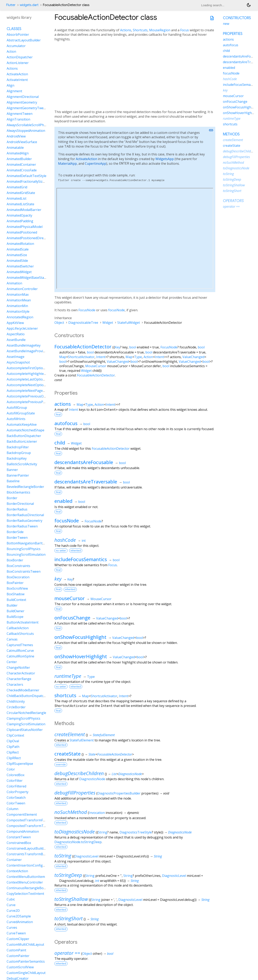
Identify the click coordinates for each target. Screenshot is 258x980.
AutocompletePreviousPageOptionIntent (38, 402)
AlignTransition (18, 119)
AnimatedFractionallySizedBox (29, 181)
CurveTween (16, 933)
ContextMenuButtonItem (26, 877)
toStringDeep (68, 875)
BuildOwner (16, 611)
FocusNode (87, 310)
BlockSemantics (18, 492)
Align (10, 85)
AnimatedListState (20, 204)
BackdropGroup (19, 453)
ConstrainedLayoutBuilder (27, 848)
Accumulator (16, 46)
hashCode (65, 540)
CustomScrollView (20, 967)
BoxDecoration (18, 577)
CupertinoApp (96, 164)
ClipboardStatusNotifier (25, 730)
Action (148, 357)
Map (63, 357)
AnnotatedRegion (20, 317)
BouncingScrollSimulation (26, 554)
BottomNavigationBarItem (27, 543)
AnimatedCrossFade (22, 170)
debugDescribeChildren (79, 773)
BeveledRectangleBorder (25, 487)
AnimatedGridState (21, 193)
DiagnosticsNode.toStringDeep (78, 842)
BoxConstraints (18, 566)
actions (63, 404)
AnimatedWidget (19, 272)
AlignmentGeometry (22, 102)
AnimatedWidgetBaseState (27, 278)
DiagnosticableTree (83, 323)
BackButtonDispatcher (24, 436)
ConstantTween (19, 837)
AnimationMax (18, 295)
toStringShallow (71, 899)
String (103, 832)
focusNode (117, 310)
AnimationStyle (18, 311)
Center (12, 662)
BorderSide (15, 532)
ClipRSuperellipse (20, 764)
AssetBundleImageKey (24, 345)
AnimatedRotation (20, 244)
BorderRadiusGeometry (24, 521)
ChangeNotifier (18, 668)
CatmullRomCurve (20, 651)
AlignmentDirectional (23, 97)
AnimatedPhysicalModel (25, 227)
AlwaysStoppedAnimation (26, 131)
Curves (12, 928)
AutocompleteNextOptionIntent (31, 385)
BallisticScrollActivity (22, 464)
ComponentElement (22, 814)
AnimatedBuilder (19, 159)
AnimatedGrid (17, 187)
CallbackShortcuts (20, 634)
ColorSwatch (16, 798)
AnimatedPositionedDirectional (30, 238)
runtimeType (68, 676)
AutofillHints (16, 419)
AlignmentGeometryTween (27, 108)
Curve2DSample (19, 916)
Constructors (237, 18)
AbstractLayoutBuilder (24, 40)
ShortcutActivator (81, 357)
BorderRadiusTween (22, 526)
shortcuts (65, 695)
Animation (14, 283)
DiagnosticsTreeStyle (136, 832)
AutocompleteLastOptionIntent (30, 379)
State (92, 754)
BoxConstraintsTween (24, 571)
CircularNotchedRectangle (26, 713)
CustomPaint (16, 950)
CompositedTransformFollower (30, 820)
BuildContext (16, 600)
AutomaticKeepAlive (22, 424)
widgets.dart (29, 5)
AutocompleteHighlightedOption (31, 374)
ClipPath (13, 747)
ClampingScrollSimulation (26, 724)
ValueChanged (193, 357)
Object (59, 323)
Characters (15, 684)
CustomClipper (18, 939)
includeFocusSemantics (81, 559)
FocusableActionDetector (83, 346)
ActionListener (18, 63)
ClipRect (13, 752)
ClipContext (15, 735)
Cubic (11, 899)
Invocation (97, 813)
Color (11, 769)
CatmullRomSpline (20, 656)
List (114, 774)
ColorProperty (18, 792)
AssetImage (16, 357)
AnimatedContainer (21, 165)
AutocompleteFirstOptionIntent (30, 368)
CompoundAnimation (23, 831)
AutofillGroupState (21, 413)
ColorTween (16, 803)
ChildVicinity (16, 701)
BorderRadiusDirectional (25, 515)
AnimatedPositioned (22, 232)
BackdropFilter (18, 447)
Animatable (15, 148)
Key (117, 347)
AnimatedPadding (20, 221)
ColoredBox (16, 775)
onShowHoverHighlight (81, 656)
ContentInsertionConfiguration (30, 865)
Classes (14, 29)
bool (133, 347)
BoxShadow (16, 594)
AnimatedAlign (18, 153)
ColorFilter (15, 781)
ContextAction (17, 871)
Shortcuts (140, 30)
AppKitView (15, 323)
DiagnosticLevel (86, 856)
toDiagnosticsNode (75, 832)
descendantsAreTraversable (86, 482)
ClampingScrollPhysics (23, 718)
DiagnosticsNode (130, 774)
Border (12, 498)
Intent (101, 357)
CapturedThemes (20, 645)
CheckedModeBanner (23, 690)
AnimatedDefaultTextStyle (27, 176)
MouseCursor (96, 366)
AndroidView (16, 136)
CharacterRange (19, 679)
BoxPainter (15, 583)
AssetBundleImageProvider (27, 351)
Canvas (12, 639)
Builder (12, 605)
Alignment (14, 91)
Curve (11, 905)
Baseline (13, 481)
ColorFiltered (16, 786)
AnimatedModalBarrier (24, 210)
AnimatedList (17, 198)
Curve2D (13, 911)
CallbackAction (18, 628)
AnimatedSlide (17, 261)
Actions (126, 30)
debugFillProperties (75, 793)
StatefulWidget (129, 323)
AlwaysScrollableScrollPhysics (29, 125)
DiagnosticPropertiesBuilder (119, 793)
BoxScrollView (17, 588)
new (226, 24)
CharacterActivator (21, 673)
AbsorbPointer (18, 35)
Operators (233, 201)
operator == (67, 953)
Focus (185, 30)
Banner (12, 470)
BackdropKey (17, 458)
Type (138, 357)
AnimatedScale (18, 249)
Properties (233, 34)
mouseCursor (70, 598)
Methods (231, 134)
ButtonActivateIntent (23, 622)
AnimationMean (19, 300)
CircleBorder (16, 707)
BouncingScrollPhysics (24, 549)
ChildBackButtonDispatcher (28, 696)
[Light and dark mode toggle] (249, 5)
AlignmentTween (20, 114)
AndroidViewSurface (22, 142)
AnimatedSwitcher (20, 266)
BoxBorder (15, 560)
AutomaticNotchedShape (25, 430)
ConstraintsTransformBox (27, 854)
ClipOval (13, 741)
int (84, 541)
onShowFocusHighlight (80, 637)
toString (63, 856)
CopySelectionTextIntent (25, 894)
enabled (63, 501)
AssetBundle (16, 340)
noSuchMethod (71, 812)
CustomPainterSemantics (26, 961)
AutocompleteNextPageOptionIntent (35, 391)
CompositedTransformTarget (29, 826)
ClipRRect (14, 758)
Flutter (11, 5)
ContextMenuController (25, 882)
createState (68, 754)
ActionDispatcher (20, 57)
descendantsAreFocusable (84, 462)
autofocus (66, 423)
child (60, 443)
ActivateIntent (17, 80)
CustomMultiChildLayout (25, 944)
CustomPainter (18, 956)
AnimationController (22, 289)
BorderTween (17, 538)
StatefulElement (104, 735)
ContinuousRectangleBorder (28, 888)
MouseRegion (160, 30)
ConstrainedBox (19, 843)
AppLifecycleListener (22, 328)
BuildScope (15, 617)
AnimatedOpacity (19, 215)
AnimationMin (17, 306)
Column (12, 809)
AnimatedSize (17, 255)
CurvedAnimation (20, 922)
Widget (108, 323)
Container (14, 860)
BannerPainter (18, 475)
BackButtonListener (22, 441)
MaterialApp (67, 164)
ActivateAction (86, 159)
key (58, 579)
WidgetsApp (165, 159)
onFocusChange (72, 618)
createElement (70, 734)
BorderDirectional (20, 504)
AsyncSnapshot (18, 362)
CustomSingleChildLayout (26, 973)
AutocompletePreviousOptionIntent (34, 396)
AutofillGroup (17, 408)
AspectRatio (16, 334)
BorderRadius (17, 509)
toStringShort (69, 918)
